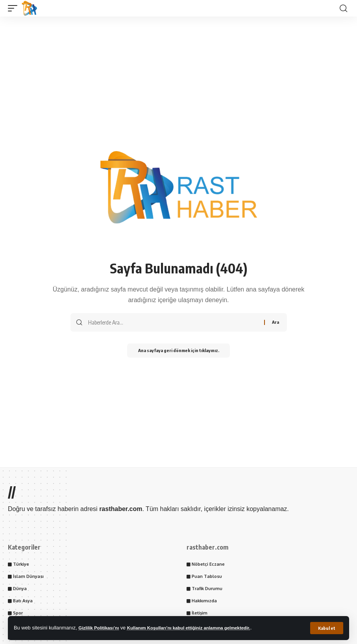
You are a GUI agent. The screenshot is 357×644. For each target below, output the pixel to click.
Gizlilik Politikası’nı (101, 628)
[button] (326, 628)
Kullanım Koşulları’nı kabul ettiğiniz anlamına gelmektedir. (202, 628)
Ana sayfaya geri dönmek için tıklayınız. (179, 351)
